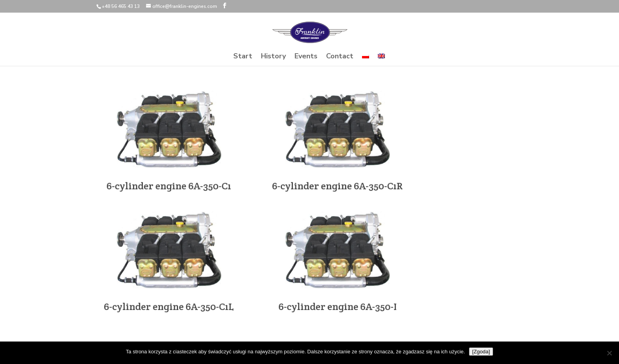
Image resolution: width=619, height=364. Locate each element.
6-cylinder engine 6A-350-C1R (338, 183)
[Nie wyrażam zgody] (609, 353)
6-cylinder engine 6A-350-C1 (169, 183)
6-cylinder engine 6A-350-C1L (169, 304)
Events (306, 57)
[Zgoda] (481, 352)
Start (243, 57)
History (273, 57)
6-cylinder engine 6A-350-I (338, 304)
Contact (340, 57)
